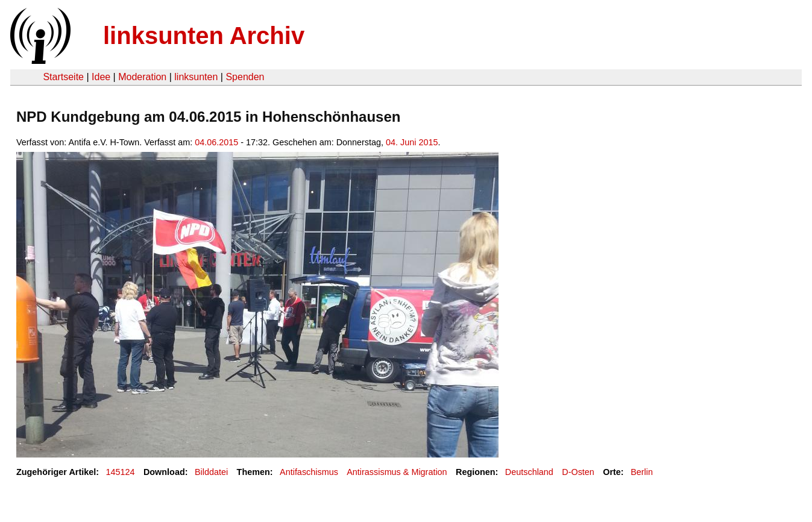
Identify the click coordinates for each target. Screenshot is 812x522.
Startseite (63, 77)
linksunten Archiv (204, 36)
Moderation (142, 77)
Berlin (642, 472)
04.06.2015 (216, 142)
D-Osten (578, 472)
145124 (121, 472)
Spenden (245, 77)
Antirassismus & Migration (397, 472)
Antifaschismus (309, 472)
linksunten (196, 77)
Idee (101, 77)
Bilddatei (211, 472)
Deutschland (529, 472)
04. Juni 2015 (412, 142)
